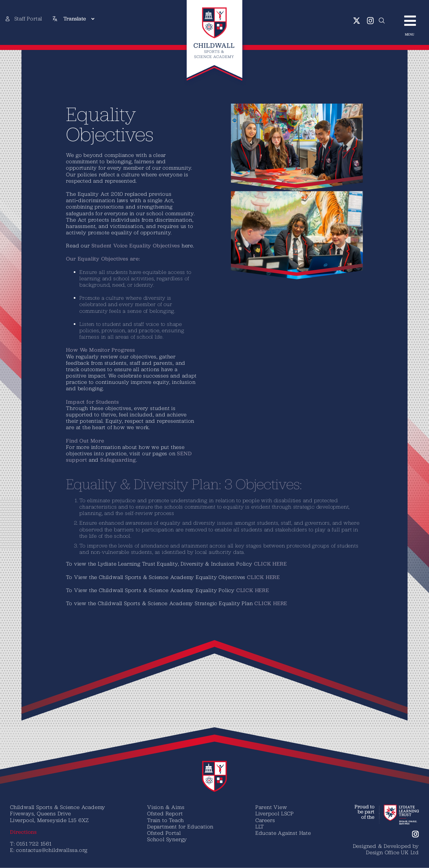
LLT (260, 826)
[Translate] (79, 19)
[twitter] (357, 21)
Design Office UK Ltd (392, 852)
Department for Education (180, 826)
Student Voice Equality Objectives (136, 246)
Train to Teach (166, 820)
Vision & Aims (166, 807)
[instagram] (371, 21)
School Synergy (167, 839)
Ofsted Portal (164, 833)
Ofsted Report (165, 813)
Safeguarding (118, 460)
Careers (265, 820)
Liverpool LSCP (275, 813)
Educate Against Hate (283, 833)
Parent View (271, 807)
